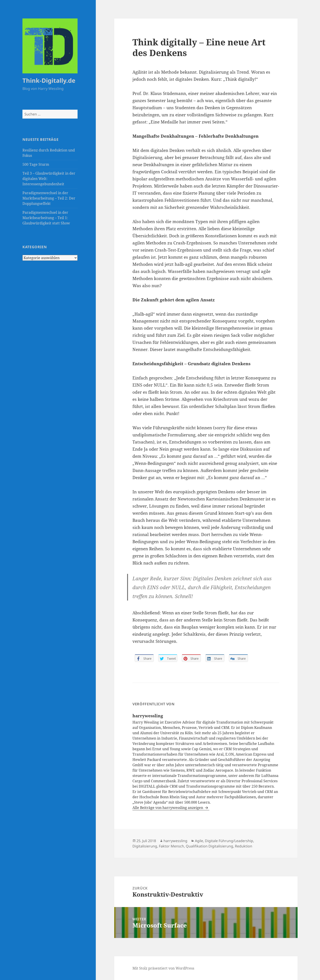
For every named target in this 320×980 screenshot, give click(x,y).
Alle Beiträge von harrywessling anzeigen (168, 808)
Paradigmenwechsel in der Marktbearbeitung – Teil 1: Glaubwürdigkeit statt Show (46, 218)
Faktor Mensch (171, 846)
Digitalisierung (145, 846)
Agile (199, 841)
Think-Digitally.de (49, 80)
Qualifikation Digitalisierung (209, 846)
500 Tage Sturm (36, 164)
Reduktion (244, 846)
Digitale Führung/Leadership (229, 841)
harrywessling (175, 841)
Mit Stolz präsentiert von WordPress (163, 968)
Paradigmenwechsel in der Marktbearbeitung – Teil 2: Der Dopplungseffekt (49, 198)
